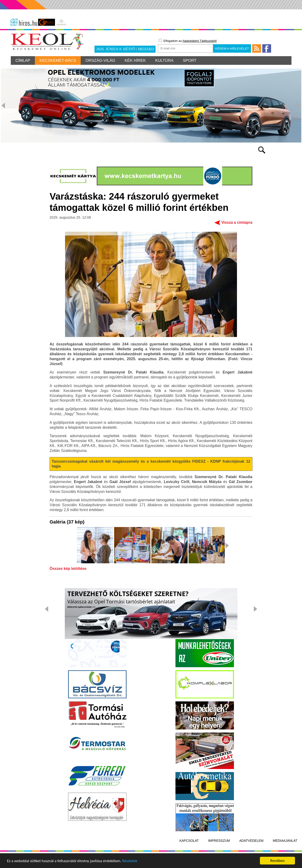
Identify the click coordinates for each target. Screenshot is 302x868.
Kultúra (164, 60)
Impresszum (219, 841)
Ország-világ (100, 60)
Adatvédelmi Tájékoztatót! (200, 41)
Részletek (130, 861)
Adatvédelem (251, 841)
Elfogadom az (188, 41)
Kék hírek (135, 60)
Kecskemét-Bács (58, 60)
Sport (190, 60)
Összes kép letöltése (68, 569)
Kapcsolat (189, 841)
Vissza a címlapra (237, 222)
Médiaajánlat (285, 841)
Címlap (23, 60)
